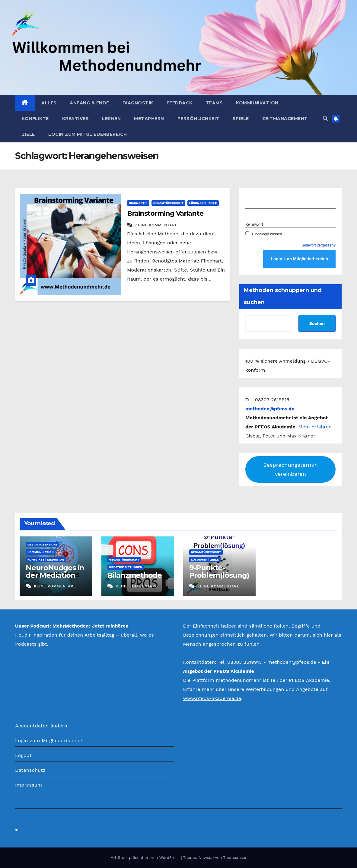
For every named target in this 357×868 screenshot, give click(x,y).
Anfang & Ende (89, 103)
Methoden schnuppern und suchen (283, 296)
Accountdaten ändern (41, 726)
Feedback (180, 103)
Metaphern (149, 119)
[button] (325, 118)
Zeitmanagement (285, 119)
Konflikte (35, 119)
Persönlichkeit (198, 119)
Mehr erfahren (315, 427)
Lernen (111, 119)
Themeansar (235, 858)
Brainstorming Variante (165, 213)
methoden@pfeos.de (292, 662)
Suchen (317, 323)
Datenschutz (30, 770)
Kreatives (76, 119)
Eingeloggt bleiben (264, 234)
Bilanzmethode (135, 575)
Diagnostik (138, 103)
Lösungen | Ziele (203, 203)
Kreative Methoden (126, 567)
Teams (214, 103)
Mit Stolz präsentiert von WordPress (146, 858)
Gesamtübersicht (168, 203)
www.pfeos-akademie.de (212, 698)
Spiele (241, 119)
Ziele (28, 134)
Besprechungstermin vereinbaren (290, 469)
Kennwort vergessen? (318, 245)
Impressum (29, 785)
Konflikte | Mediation (46, 560)
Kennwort (254, 224)
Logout (23, 755)
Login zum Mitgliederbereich (88, 134)
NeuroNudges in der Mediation (55, 571)
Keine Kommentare (156, 225)
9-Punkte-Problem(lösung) (219, 571)
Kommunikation (257, 103)
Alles (49, 103)
